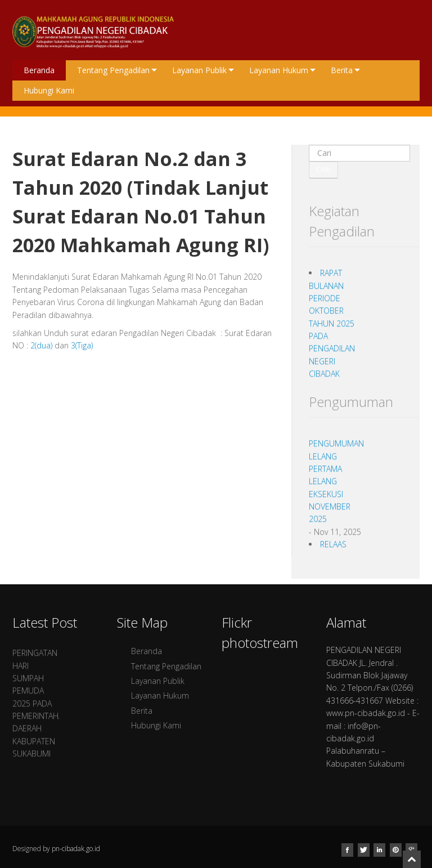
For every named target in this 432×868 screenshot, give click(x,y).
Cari (323, 170)
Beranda (39, 70)
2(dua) (41, 345)
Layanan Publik (203, 70)
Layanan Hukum (282, 70)
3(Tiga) (82, 345)
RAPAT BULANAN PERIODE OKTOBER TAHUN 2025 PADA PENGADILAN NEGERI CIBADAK (332, 328)
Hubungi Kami (49, 90)
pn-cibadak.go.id (76, 849)
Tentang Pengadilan (117, 70)
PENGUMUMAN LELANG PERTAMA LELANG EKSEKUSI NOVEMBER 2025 (336, 486)
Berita (345, 70)
